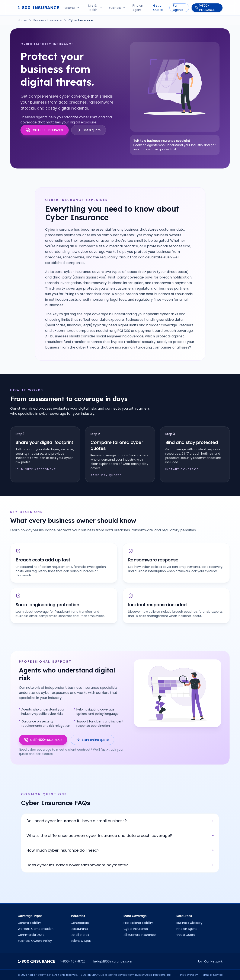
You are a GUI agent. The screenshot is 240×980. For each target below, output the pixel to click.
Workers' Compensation (36, 929)
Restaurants (80, 929)
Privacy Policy (189, 975)
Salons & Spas (81, 941)
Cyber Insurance (136, 929)
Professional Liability (138, 923)
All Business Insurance (140, 935)
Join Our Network (210, 961)
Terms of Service (212, 975)
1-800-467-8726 (73, 961)
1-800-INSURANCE (39, 8)
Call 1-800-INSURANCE (43, 740)
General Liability (29, 923)
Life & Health (95, 8)
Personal (71, 8)
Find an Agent (138, 8)
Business (117, 8)
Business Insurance (48, 20)
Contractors (80, 923)
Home (22, 20)
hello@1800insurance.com (113, 961)
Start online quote (92, 740)
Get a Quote (158, 8)
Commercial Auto (31, 935)
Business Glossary (189, 923)
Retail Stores (80, 935)
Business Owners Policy (35, 941)
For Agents (178, 8)
